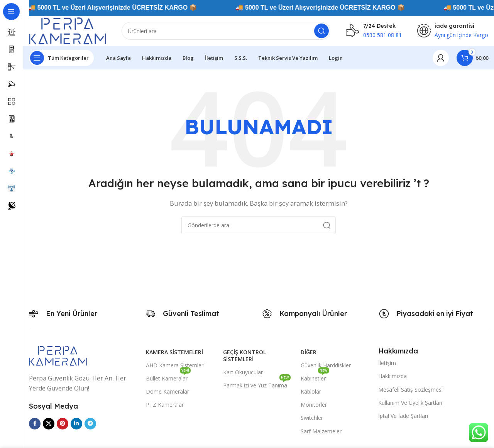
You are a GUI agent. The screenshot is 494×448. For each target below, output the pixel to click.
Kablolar (311, 391)
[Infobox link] (374, 31)
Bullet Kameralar (168, 377)
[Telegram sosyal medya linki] (90, 424)
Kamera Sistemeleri (174, 352)
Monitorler (314, 405)
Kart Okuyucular (243, 372)
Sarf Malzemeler (321, 431)
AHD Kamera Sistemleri (175, 365)
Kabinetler (315, 377)
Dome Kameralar (167, 391)
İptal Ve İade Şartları (403, 416)
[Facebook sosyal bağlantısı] (35, 424)
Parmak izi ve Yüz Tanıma (257, 384)
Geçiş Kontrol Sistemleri (244, 356)
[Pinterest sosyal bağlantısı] (63, 424)
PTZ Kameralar (165, 405)
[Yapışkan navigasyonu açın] (61, 58)
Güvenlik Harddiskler (326, 365)
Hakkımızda (392, 376)
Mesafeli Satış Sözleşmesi (410, 390)
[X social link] (49, 424)
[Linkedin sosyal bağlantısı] (76, 424)
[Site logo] (68, 30)
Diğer (309, 352)
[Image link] (58, 355)
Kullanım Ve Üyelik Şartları (410, 403)
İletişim (387, 363)
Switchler (312, 418)
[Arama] (226, 31)
